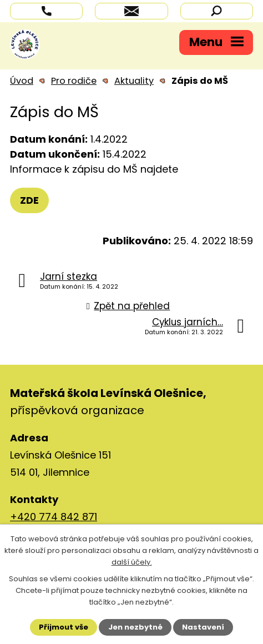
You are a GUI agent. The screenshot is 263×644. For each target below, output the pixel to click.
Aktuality (134, 81)
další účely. (132, 562)
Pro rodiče (74, 81)
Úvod (22, 81)
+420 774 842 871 (54, 517)
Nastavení (203, 627)
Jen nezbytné (135, 627)
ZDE (29, 200)
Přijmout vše (64, 627)
